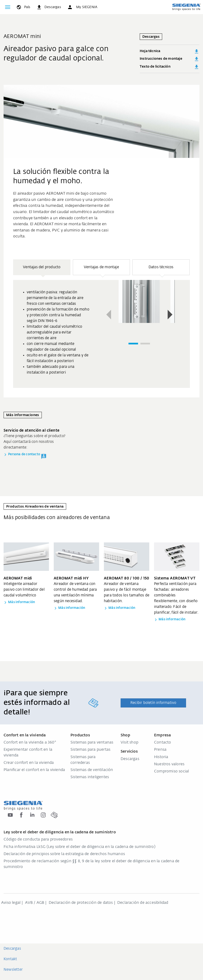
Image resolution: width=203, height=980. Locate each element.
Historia (161, 757)
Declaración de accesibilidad (143, 903)
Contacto (163, 743)
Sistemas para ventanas (92, 743)
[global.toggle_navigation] (8, 7)
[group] (101, 334)
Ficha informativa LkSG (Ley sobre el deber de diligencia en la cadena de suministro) (80, 847)
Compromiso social (171, 771)
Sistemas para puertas (90, 750)
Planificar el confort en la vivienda (34, 770)
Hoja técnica (170, 51)
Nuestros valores (169, 764)
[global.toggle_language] (23, 7)
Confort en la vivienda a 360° (30, 743)
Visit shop (129, 743)
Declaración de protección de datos (81, 903)
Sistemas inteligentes (90, 777)
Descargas (130, 759)
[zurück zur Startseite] (186, 7)
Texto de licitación (170, 67)
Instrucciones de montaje (170, 59)
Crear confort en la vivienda (29, 763)
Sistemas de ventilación (92, 770)
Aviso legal (11, 903)
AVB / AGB (35, 903)
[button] (82, 7)
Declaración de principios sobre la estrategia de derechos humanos (64, 854)
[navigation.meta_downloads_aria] (49, 7)
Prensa (160, 750)
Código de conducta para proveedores (38, 840)
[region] (101, 324)
